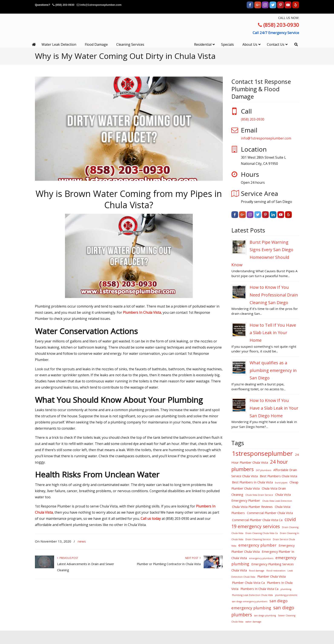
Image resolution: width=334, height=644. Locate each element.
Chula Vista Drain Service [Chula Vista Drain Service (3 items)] (259, 495)
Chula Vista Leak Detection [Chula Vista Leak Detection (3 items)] (277, 501)
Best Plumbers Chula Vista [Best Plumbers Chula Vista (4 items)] (279, 476)
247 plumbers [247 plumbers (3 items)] (263, 470)
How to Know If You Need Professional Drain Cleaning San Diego (274, 295)
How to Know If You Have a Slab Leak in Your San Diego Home (274, 408)
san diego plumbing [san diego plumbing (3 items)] (265, 616)
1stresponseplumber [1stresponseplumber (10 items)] (262, 453)
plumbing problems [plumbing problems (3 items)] (286, 595)
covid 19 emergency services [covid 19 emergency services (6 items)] (264, 523)
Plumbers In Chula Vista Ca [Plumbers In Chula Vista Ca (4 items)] (259, 589)
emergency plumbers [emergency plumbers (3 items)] (261, 558)
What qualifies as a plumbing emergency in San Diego (273, 370)
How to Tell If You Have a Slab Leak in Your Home (273, 333)
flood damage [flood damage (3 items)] (257, 571)
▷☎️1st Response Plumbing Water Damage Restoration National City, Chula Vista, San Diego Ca (167, 31)
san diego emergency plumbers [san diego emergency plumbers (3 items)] (250, 601)
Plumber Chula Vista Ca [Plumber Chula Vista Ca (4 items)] (248, 583)
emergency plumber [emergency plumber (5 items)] (257, 545)
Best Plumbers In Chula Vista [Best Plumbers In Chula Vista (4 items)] (252, 482)
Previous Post (68, 558)
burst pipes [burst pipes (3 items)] (281, 483)
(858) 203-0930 (65, 5)
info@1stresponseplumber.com (101, 5)
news (82, 541)
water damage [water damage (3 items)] (253, 622)
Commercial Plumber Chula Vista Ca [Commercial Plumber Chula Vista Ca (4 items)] (257, 520)
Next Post (193, 558)
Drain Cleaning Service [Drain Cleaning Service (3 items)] (258, 539)
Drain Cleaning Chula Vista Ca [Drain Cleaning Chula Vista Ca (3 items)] (262, 533)
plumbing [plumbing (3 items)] (286, 589)
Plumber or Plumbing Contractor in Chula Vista (169, 564)
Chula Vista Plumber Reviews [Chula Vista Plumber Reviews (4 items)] (252, 507)
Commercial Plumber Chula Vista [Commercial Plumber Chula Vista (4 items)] (270, 513)
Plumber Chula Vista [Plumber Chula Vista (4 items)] (271, 576)
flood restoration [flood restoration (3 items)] (276, 571)
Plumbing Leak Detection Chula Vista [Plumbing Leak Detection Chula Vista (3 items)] (252, 595)
